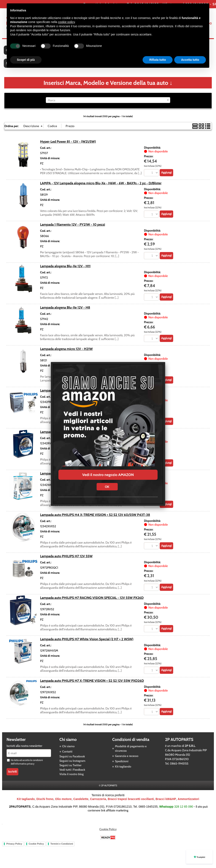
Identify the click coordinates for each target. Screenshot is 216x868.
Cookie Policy (108, 830)
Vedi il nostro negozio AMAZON (108, 475)
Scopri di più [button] (26, 60)
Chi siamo (68, 747)
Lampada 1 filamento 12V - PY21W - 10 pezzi (73, 225)
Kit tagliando (123, 767)
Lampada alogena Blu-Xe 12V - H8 (65, 308)
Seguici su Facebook (72, 757)
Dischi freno (45, 800)
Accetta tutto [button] (190, 60)
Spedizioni (122, 762)
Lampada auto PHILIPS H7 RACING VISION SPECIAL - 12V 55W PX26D (92, 598)
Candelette (81, 800)
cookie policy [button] (66, 22)
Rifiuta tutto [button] (158, 60)
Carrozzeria (98, 800)
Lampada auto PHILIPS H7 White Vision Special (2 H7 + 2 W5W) (87, 640)
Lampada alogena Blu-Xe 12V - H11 (65, 266)
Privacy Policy (14, 844)
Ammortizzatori (188, 800)
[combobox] (108, 101)
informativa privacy (25, 764)
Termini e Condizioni (62, 844)
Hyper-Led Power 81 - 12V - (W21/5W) (68, 142)
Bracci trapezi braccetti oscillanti (131, 800)
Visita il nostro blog (72, 775)
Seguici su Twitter (71, 766)
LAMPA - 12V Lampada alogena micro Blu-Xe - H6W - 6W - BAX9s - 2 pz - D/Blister (101, 183)
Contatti (67, 752)
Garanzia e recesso (127, 757)
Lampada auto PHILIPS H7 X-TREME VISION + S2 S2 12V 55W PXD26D (92, 681)
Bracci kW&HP (166, 800)
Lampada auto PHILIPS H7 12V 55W (66, 557)
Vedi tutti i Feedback (72, 770)
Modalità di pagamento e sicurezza (131, 749)
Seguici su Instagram (72, 761)
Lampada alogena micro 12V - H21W (66, 349)
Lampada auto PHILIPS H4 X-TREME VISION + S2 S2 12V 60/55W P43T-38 (95, 515)
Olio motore (63, 800)
